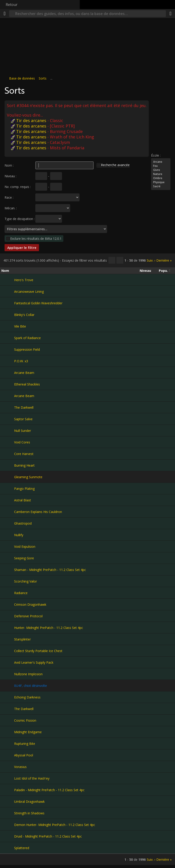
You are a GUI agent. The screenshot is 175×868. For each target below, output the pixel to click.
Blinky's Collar (24, 315)
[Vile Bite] (8, 326)
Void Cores (22, 442)
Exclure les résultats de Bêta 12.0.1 (36, 239)
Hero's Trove (24, 280)
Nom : (9, 165)
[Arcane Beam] (8, 373)
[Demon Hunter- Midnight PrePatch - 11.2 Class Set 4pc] (8, 825)
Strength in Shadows (29, 813)
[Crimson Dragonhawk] (8, 604)
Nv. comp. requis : (18, 187)
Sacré (161, 186)
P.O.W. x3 (21, 361)
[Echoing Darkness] (8, 697)
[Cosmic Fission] (8, 720)
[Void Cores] (8, 442)
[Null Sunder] (8, 430)
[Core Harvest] (8, 454)
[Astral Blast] (8, 500)
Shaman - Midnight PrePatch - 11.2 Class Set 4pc (50, 570)
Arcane (161, 162)
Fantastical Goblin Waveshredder (38, 303)
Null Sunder (23, 431)
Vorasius (20, 767)
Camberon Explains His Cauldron (38, 512)
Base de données (22, 78)
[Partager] (170, 14)
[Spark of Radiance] (8, 338)
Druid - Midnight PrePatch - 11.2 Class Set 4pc (48, 836)
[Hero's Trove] (8, 280)
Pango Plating (24, 489)
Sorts (43, 78)
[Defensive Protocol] (8, 616)
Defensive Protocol (28, 616)
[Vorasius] (8, 767)
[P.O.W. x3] (8, 361)
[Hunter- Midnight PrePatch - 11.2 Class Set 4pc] (8, 628)
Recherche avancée (115, 165)
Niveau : (10, 176)
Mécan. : (11, 208)
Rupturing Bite (25, 744)
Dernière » (164, 260)
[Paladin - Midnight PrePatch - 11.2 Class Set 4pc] (8, 790)
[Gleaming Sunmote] (8, 477)
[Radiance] (8, 593)
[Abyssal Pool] (8, 755)
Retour (12, 5)
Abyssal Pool (24, 755)
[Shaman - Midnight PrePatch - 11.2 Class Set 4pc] (8, 570)
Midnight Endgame (28, 732)
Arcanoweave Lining (29, 291)
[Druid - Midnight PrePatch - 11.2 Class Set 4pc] (8, 836)
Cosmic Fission (25, 720)
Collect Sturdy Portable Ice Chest (38, 651)
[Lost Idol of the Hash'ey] (8, 778)
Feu (161, 166)
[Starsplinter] (8, 639)
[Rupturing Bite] (8, 743)
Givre (161, 170)
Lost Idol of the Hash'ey (32, 778)
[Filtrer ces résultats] (120, 260)
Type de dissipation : (20, 219)
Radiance (21, 593)
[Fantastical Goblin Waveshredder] (8, 303)
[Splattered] (8, 848)
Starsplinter (22, 639)
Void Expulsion (25, 547)
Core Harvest (24, 454)
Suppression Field (27, 349)
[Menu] (5, 14)
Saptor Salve (23, 419)
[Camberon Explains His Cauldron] (8, 512)
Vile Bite (20, 326)
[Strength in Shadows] (8, 813)
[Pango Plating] (8, 488)
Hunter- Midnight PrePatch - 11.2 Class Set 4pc (49, 628)
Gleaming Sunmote (28, 477)
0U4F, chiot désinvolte (31, 686)
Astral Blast (23, 500)
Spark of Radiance (27, 338)
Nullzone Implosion (28, 674)
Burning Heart (24, 465)
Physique (161, 182)
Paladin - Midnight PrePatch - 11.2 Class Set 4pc (49, 790)
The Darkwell (24, 407)
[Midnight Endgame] (8, 732)
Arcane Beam (24, 373)
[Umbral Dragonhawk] (8, 801)
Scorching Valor (26, 581)
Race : (9, 197)
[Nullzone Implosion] (8, 674)
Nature (161, 174)
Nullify (19, 535)
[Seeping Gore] (8, 558)
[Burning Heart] (8, 465)
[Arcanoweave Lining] (8, 291)
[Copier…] (112, 260)
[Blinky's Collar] (8, 315)
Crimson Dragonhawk (30, 604)
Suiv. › (151, 260)
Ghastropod (23, 523)
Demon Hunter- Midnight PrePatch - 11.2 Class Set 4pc (55, 825)
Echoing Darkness (27, 697)
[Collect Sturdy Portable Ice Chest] (8, 651)
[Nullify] (8, 535)
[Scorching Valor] (8, 581)
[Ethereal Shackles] (8, 384)
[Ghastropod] (8, 523)
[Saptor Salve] (8, 419)
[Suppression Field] (8, 349)
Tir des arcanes (29, 120)
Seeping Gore (24, 558)
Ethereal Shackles (27, 384)
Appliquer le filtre (22, 248)
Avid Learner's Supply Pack (34, 662)
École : (156, 155)
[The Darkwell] (8, 407)
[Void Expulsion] (8, 546)
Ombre (161, 178)
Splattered (22, 848)
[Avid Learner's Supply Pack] (8, 662)
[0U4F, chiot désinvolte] (8, 685)
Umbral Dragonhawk (29, 802)
